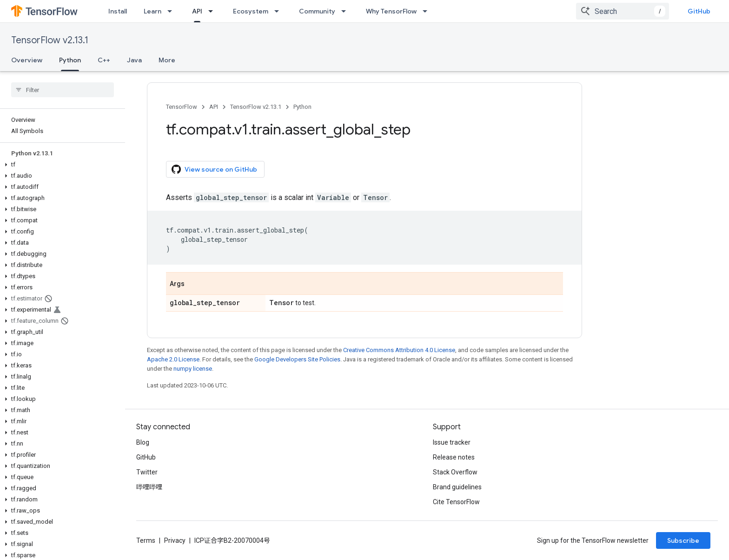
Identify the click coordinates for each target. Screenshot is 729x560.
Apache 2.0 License (173, 359)
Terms (146, 540)
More (167, 60)
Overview (27, 60)
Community (317, 11)
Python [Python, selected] (70, 60)
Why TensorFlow (391, 11)
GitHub (699, 11)
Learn (152, 11)
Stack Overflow (455, 472)
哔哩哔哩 (149, 487)
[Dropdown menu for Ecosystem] (279, 11)
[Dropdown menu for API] (213, 11)
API (214, 107)
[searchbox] (63, 90)
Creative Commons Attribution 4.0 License (399, 350)
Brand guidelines (457, 487)
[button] (61, 165)
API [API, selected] (197, 11)
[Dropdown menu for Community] (346, 11)
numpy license (193, 369)
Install (118, 11)
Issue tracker (452, 442)
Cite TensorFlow (456, 502)
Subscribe (683, 540)
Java (134, 60)
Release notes (454, 457)
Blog (143, 442)
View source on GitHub (214, 169)
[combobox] (623, 11)
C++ (104, 60)
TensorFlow (182, 107)
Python (302, 107)
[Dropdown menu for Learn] (172, 11)
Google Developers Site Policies (297, 359)
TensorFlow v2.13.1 (50, 40)
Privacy (175, 540)
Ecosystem (251, 11)
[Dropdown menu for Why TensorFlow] (428, 11)
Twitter (147, 472)
